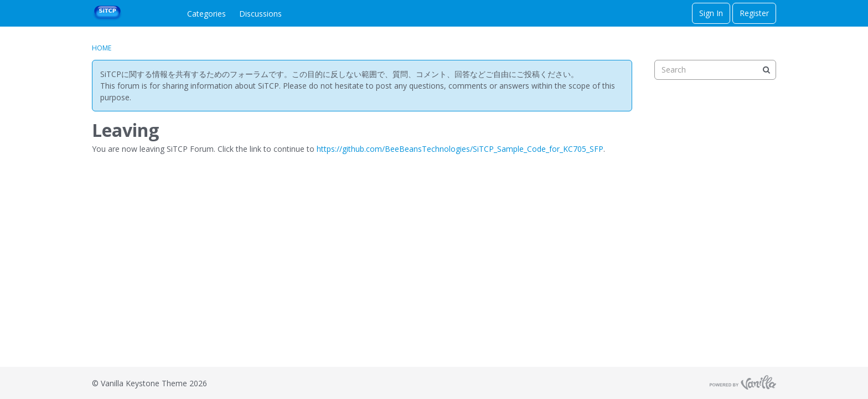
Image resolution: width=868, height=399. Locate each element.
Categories (206, 14)
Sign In (711, 13)
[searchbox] (715, 70)
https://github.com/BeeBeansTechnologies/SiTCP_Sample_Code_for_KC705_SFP (460, 149)
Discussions (260, 14)
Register (754, 13)
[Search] (766, 70)
